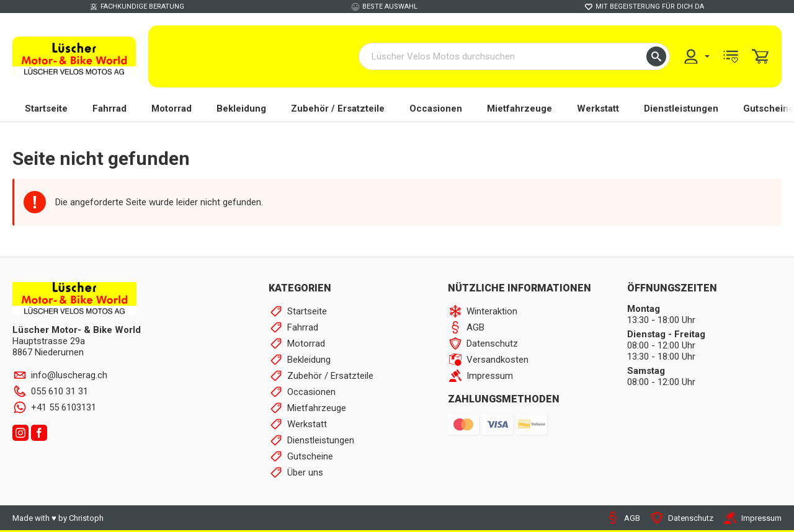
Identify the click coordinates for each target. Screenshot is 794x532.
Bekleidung (241, 109)
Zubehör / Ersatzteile (338, 109)
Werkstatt (598, 109)
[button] (656, 56)
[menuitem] (696, 56)
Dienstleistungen (681, 109)
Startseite (46, 109)
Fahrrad (109, 109)
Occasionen (436, 109)
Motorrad (172, 109)
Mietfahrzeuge (520, 109)
